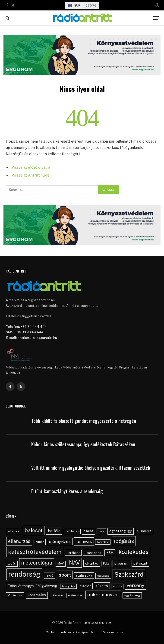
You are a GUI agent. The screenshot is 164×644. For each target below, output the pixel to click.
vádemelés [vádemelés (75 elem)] (37, 595)
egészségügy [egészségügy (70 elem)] (121, 531)
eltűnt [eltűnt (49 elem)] (40, 542)
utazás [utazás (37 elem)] (117, 586)
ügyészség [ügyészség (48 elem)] (132, 595)
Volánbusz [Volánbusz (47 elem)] (15, 595)
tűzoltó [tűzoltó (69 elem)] (102, 586)
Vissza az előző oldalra (31, 167)
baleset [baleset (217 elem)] (34, 530)
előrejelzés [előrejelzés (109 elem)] (60, 541)
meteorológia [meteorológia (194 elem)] (37, 563)
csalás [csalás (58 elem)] (88, 531)
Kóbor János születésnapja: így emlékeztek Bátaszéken (83, 444)
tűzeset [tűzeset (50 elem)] (85, 586)
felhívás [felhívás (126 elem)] (84, 541)
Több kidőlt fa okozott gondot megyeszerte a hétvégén (84, 421)
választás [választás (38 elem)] (57, 595)
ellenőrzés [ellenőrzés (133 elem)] (19, 541)
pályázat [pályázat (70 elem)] (140, 563)
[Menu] (156, 18)
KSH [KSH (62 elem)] (110, 553)
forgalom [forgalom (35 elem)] (103, 542)
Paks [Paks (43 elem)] (106, 563)
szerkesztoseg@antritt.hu (37, 338)
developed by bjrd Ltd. (98, 623)
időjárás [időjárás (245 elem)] (124, 541)
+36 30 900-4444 (29, 332)
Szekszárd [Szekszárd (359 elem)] (129, 574)
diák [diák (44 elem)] (101, 531)
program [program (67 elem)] (121, 563)
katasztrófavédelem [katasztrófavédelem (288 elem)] (35, 552)
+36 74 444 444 (34, 327)
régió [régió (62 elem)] (50, 575)
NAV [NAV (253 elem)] (74, 562)
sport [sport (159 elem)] (65, 575)
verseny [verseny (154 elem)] (136, 585)
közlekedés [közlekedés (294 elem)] (134, 552)
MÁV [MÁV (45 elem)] (61, 563)
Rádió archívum (112, 632)
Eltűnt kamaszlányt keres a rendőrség (67, 491)
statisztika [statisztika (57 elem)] (84, 575)
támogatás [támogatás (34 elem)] (68, 586)
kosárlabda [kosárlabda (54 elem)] (93, 553)
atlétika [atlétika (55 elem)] (14, 531)
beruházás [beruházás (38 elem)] (72, 531)
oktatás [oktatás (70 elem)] (92, 563)
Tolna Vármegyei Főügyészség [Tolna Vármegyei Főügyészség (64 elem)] (32, 586)
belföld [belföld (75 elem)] (54, 531)
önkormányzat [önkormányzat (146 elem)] (103, 595)
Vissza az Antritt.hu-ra (31, 175)
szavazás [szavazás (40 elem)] (103, 576)
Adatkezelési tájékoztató (79, 632)
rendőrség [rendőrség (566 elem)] (24, 574)
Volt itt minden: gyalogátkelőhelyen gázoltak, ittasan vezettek (91, 468)
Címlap (51, 632)
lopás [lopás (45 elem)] (12, 563)
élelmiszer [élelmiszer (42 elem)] (75, 595)
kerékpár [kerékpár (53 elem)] (73, 553)
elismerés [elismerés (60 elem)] (144, 531)
